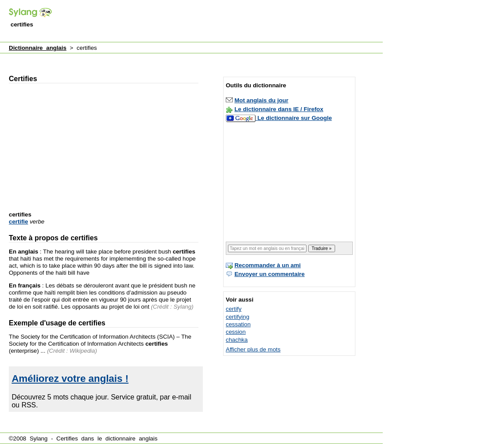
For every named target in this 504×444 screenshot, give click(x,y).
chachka (237, 340)
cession (236, 332)
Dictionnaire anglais (38, 48)
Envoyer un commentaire (270, 274)
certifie (19, 222)
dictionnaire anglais (131, 438)
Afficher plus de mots (253, 349)
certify (234, 309)
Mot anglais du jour (261, 100)
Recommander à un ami (268, 265)
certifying (237, 317)
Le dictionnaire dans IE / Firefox (279, 109)
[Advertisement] (222, 22)
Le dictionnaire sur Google (295, 118)
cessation (238, 324)
